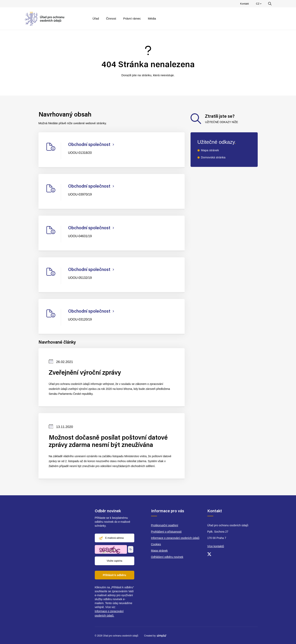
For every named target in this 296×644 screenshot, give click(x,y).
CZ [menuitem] (259, 5)
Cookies (156, 544)
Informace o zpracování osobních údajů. (109, 613)
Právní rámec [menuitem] (132, 18)
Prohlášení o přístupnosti (166, 532)
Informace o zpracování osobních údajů (175, 538)
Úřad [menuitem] (96, 18)
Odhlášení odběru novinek (167, 557)
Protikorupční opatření (165, 525)
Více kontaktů (216, 546)
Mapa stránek (210, 150)
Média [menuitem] (152, 18)
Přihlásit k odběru (114, 575)
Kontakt (244, 4)
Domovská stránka (213, 157)
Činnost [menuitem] (111, 18)
